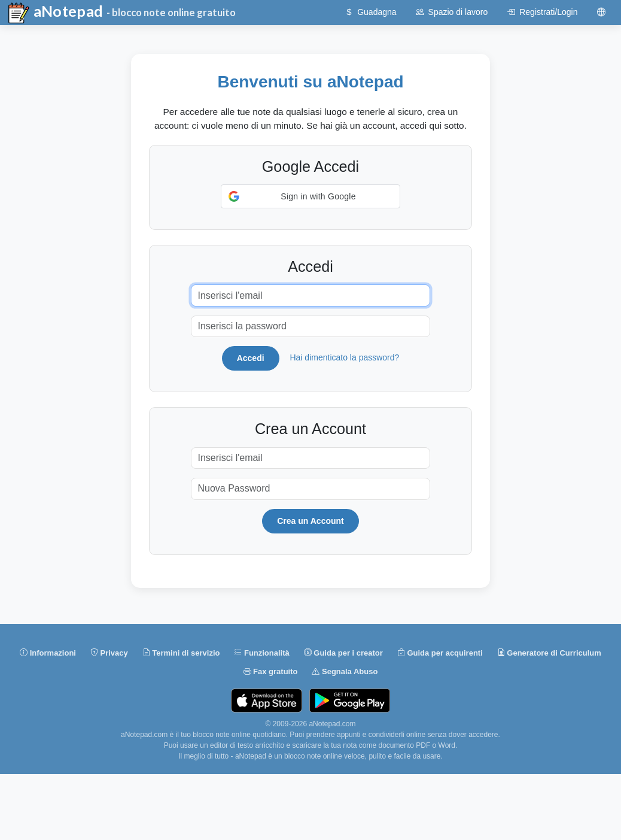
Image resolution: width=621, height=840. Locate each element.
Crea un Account (310, 521)
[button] (310, 196)
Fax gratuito (271, 672)
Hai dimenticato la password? (344, 357)
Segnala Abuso (345, 672)
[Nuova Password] (310, 489)
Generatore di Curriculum (549, 653)
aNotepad (55, 13)
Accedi (251, 358)
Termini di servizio (181, 653)
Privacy (109, 653)
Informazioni (48, 653)
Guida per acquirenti (440, 653)
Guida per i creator (343, 653)
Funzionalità (261, 653)
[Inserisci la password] (310, 327)
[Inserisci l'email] (310, 295)
